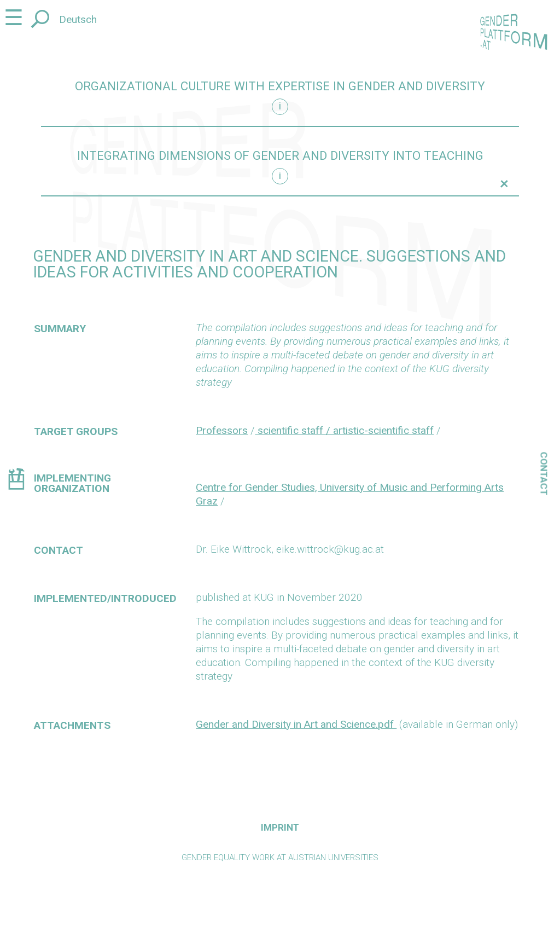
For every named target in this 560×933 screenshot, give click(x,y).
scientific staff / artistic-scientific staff (344, 430)
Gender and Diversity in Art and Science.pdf (296, 724)
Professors (222, 430)
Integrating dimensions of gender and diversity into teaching (280, 156)
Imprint (280, 827)
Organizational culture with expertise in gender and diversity (280, 86)
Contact (544, 473)
